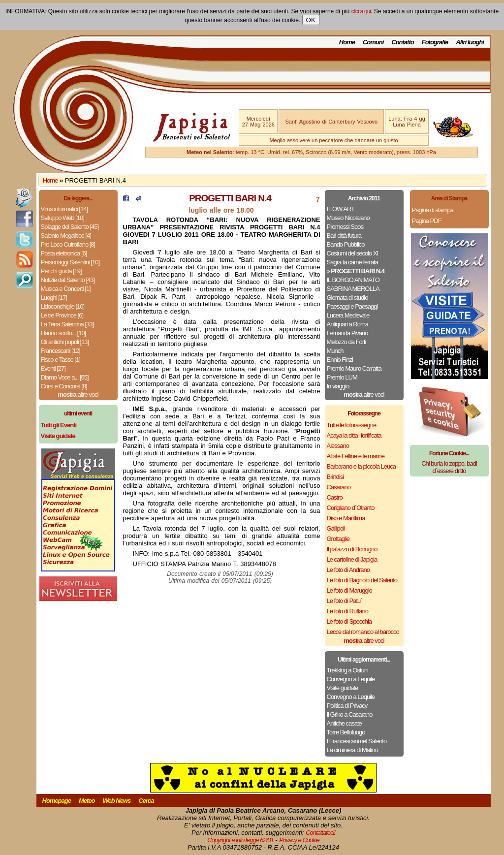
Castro (335, 497)
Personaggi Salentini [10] (70, 262)
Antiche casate (344, 723)
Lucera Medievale (348, 315)
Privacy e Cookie (299, 840)
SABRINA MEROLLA (353, 289)
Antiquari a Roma (347, 324)
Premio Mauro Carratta (354, 368)
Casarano (339, 487)
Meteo (87, 801)
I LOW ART (341, 209)
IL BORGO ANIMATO (353, 280)
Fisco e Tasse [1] (61, 360)
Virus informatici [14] (64, 209)
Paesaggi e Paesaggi (352, 306)
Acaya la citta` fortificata (354, 435)
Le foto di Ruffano (347, 611)
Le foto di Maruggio (349, 590)
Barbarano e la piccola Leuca (361, 466)
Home (347, 42)
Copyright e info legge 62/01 (240, 840)
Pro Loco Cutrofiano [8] (68, 244)
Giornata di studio (347, 298)
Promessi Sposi (346, 227)
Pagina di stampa (433, 210)
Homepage (57, 801)
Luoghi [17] (54, 298)
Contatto (402, 42)
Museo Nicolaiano (348, 218)
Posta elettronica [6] (64, 253)
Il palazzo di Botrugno (352, 549)
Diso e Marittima (346, 518)
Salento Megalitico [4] (66, 236)
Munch (335, 351)
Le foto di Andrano (348, 570)
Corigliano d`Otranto (351, 508)
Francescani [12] (61, 351)
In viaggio (338, 386)
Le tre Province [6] (62, 315)
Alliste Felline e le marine (356, 456)
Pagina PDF (427, 221)
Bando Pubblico (346, 244)
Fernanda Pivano (347, 333)
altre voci (78, 395)
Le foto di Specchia (349, 621)
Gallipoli (336, 528)
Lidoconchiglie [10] (63, 306)
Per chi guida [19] (61, 271)
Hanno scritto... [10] (63, 333)
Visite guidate (343, 688)
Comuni (373, 42)
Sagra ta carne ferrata (352, 262)
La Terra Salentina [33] (67, 324)
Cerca (146, 801)
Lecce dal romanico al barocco (363, 632)
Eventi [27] (53, 368)
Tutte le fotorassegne (352, 425)
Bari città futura (344, 236)
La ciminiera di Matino (352, 750)
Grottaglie (338, 539)
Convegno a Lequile (351, 679)
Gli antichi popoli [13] (65, 342)
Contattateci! (320, 833)
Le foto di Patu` (345, 601)
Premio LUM (342, 377)
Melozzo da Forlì (346, 342)
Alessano (338, 446)
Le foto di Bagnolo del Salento (362, 580)
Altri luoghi (470, 42)
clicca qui (361, 11)
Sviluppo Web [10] (63, 218)
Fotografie (435, 42)
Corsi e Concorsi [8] (64, 386)
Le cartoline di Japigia (352, 559)
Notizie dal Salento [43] (68, 280)
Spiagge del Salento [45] (70, 227)
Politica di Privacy (347, 706)
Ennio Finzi (340, 360)
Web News (117, 801)
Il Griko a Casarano (350, 714)
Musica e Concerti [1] (66, 289)
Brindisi (335, 477)
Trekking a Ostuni (347, 670)
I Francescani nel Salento (357, 741)
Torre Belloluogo (346, 732)
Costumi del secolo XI (353, 253)
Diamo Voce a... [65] (65, 377)
